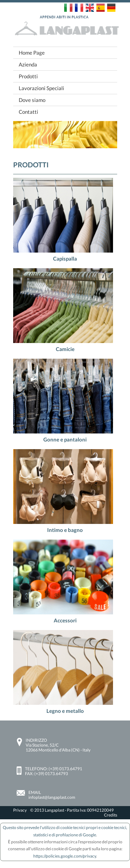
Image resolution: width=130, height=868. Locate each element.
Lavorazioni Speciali (41, 88)
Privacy (20, 810)
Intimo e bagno (65, 530)
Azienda (28, 64)
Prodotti (28, 76)
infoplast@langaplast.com (52, 797)
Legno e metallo (65, 711)
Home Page (32, 53)
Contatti (28, 112)
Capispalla (65, 258)
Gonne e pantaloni (65, 439)
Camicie (65, 349)
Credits (111, 815)
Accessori (65, 620)
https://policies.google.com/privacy (65, 856)
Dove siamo (32, 100)
